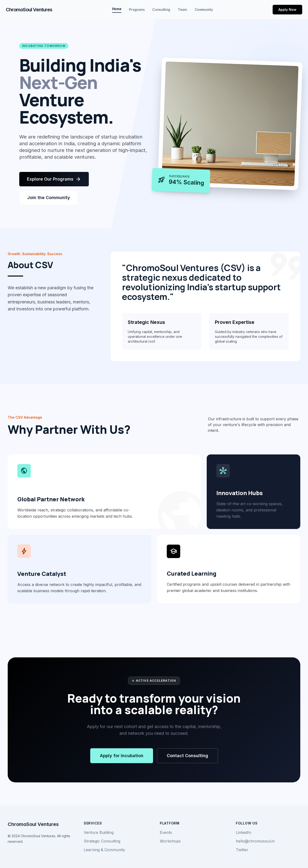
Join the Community (49, 198)
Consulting (161, 9)
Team (182, 9)
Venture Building (99, 832)
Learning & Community (104, 850)
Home (117, 9)
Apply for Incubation (122, 756)
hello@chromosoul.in (255, 841)
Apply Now (287, 9)
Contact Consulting (187, 756)
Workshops (170, 841)
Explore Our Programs (54, 179)
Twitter (242, 850)
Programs (137, 9)
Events (166, 832)
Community (204, 9)
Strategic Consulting (102, 841)
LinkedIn (244, 832)
